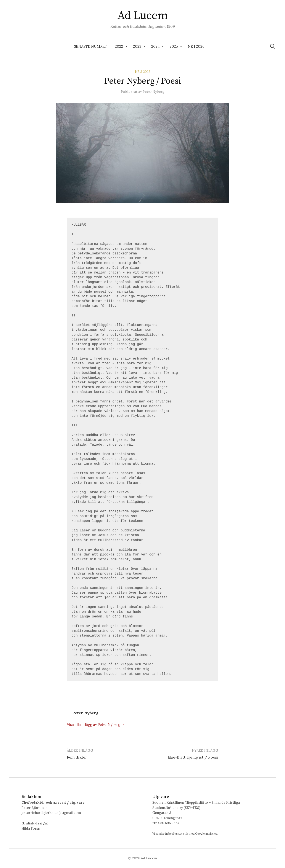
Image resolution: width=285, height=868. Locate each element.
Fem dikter (77, 757)
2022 (119, 46)
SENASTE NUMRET (91, 46)
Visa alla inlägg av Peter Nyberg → (96, 725)
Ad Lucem (143, 16)
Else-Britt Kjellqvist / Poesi (193, 757)
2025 (174, 46)
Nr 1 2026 (196, 46)
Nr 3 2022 (142, 72)
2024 (155, 46)
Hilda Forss (31, 828)
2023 (137, 46)
